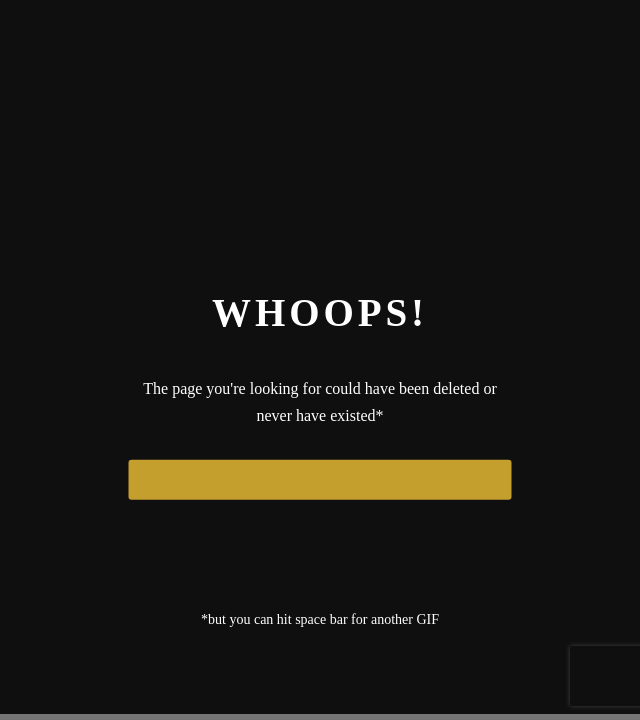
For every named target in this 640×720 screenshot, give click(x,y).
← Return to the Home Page (320, 478)
